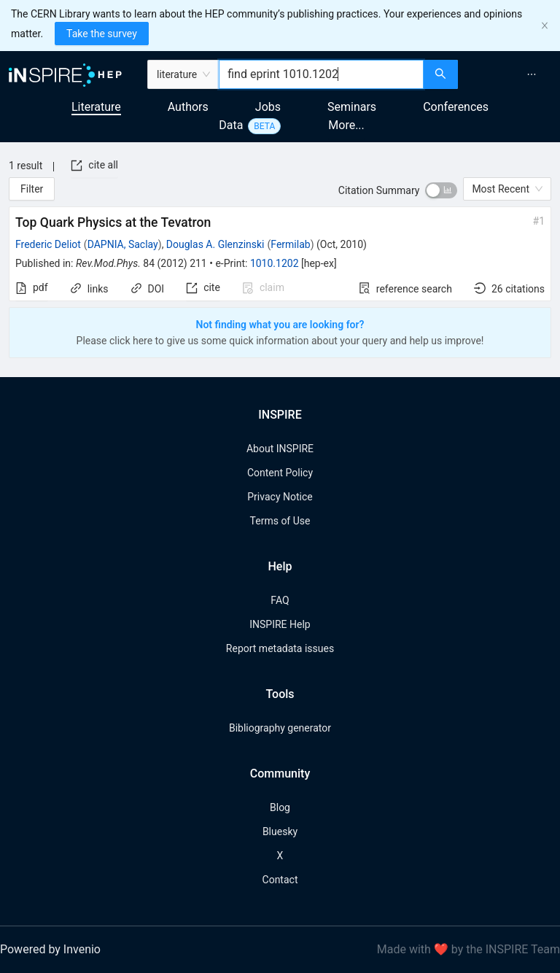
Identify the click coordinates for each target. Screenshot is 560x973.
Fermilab (290, 244)
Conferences (456, 107)
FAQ (280, 600)
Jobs (268, 107)
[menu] (511, 74)
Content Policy (280, 473)
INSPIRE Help (280, 624)
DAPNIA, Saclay (123, 244)
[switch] (441, 190)
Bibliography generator (280, 728)
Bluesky (280, 831)
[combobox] (321, 74)
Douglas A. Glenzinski (215, 244)
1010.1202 (275, 263)
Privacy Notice (280, 497)
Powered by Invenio (50, 949)
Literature (96, 107)
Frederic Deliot (48, 244)
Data (231, 125)
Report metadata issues (280, 648)
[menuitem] (532, 74)
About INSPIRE (280, 449)
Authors (188, 107)
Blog (280, 807)
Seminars (352, 107)
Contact (280, 880)
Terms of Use (280, 521)
